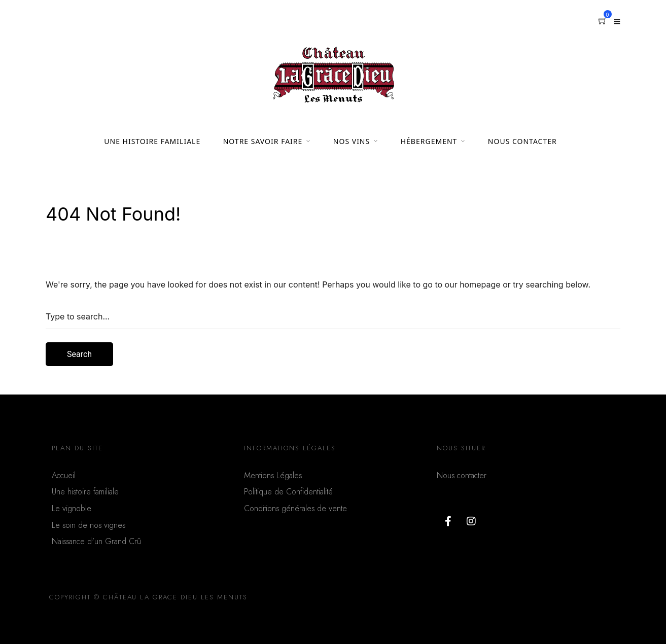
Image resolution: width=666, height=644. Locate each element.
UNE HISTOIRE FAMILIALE (152, 141)
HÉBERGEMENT (429, 141)
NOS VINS (352, 141)
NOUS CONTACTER (522, 141)
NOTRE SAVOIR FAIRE (263, 141)
